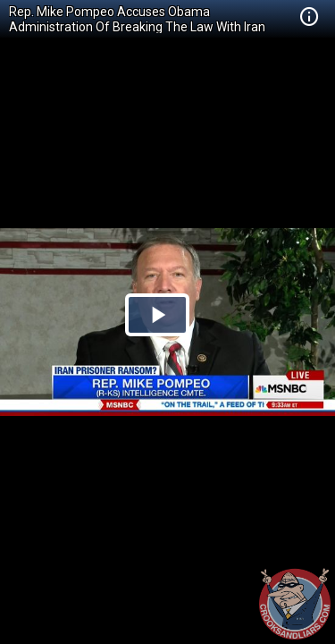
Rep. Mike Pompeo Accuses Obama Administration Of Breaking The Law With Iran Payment (137, 27)
